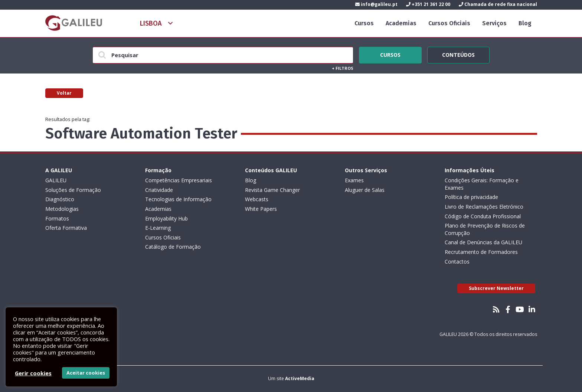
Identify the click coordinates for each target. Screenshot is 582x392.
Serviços (494, 23)
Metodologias (62, 209)
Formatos (57, 218)
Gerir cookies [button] (33, 373)
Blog (525, 23)
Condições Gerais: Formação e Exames (482, 184)
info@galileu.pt (376, 4)
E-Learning (158, 228)
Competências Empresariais (179, 180)
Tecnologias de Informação (178, 199)
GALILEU (56, 180)
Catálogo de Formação (173, 247)
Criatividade (159, 190)
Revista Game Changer (272, 190)
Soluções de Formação (73, 190)
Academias (401, 23)
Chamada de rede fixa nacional (498, 4)
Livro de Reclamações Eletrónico (484, 207)
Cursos (364, 23)
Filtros (343, 68)
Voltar (64, 93)
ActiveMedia (300, 378)
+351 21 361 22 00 (428, 4)
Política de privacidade (471, 197)
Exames (354, 180)
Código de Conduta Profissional (483, 216)
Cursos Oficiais (449, 23)
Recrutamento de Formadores (481, 252)
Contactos (457, 262)
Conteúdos (458, 54)
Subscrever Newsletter (496, 288)
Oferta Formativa (66, 228)
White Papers (261, 209)
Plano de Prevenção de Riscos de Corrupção (485, 229)
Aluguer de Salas (365, 190)
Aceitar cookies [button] (86, 373)
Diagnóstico (60, 199)
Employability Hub (166, 218)
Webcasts (257, 199)
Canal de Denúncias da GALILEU (483, 242)
